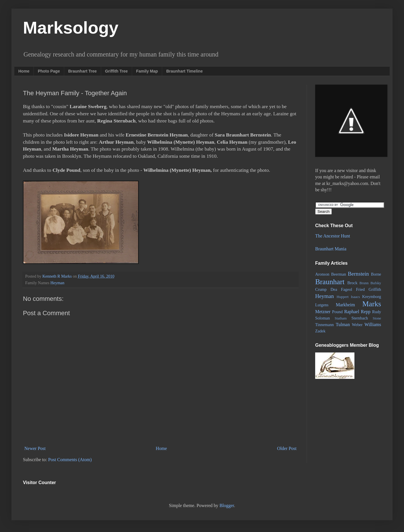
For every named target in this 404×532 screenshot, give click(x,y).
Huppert (343, 297)
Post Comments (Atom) (70, 460)
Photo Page (49, 71)
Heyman (57, 283)
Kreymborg (372, 297)
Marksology (71, 28)
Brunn (364, 283)
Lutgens (322, 305)
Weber (357, 325)
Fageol (347, 289)
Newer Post (35, 448)
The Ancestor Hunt (333, 236)
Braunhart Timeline (184, 71)
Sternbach (360, 318)
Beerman (339, 274)
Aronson (322, 274)
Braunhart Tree (83, 71)
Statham (341, 318)
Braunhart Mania (331, 249)
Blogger (227, 505)
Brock (352, 283)
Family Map (147, 71)
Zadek (320, 331)
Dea (334, 289)
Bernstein (358, 274)
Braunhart (330, 282)
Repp (366, 312)
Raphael (352, 312)
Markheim (345, 305)
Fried (360, 289)
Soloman (322, 318)
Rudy (377, 312)
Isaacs (355, 297)
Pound (337, 312)
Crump (321, 289)
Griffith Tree (116, 71)
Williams (373, 325)
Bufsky (376, 283)
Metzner (323, 312)
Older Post (287, 448)
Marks (372, 304)
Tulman (343, 325)
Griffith (375, 289)
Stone (377, 318)
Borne (376, 274)
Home (24, 71)
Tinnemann (324, 325)
